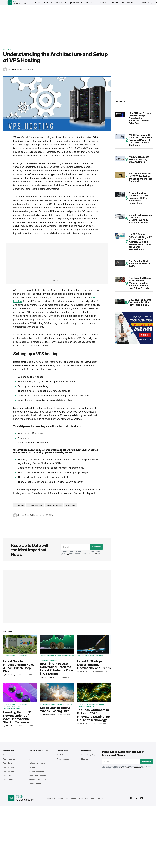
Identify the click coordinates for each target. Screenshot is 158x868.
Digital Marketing (34, 783)
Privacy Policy (92, 553)
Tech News (8, 50)
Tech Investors (9, 759)
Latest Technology (11, 656)
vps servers (71, 505)
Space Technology (58, 704)
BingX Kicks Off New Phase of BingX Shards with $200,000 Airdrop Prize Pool (140, 118)
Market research (64, 755)
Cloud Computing (88, 755)
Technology (62, 658)
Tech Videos (91, 704)
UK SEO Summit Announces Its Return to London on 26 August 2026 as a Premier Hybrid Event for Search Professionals (141, 242)
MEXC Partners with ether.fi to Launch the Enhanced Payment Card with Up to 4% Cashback (140, 140)
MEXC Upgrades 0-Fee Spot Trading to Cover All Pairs (139, 159)
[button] (152, 3)
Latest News (46, 704)
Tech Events (8, 755)
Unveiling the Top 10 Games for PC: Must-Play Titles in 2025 (140, 302)
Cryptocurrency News (65, 656)
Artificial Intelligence (86, 656)
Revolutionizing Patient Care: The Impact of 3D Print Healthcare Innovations (139, 198)
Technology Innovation (13, 707)
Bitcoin (44, 656)
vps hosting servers (54, 505)
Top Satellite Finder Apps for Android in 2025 (139, 264)
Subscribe (96, 547)
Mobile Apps (86, 759)
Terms (93, 798)
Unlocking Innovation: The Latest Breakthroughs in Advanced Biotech (141, 219)
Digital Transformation (37, 775)
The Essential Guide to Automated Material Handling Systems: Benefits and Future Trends (140, 283)
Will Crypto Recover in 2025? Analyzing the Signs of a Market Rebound (140, 177)
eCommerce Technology (37, 779)
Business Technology (36, 771)
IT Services (86, 751)
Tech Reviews (9, 767)
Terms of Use (66, 555)
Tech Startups (83, 658)
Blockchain (52, 656)
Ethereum (44, 658)
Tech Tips (7, 775)
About (74, 798)
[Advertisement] (78, 24)
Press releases (63, 759)
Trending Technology (12, 658)
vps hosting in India (35, 505)
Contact (100, 798)
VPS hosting (19, 505)
